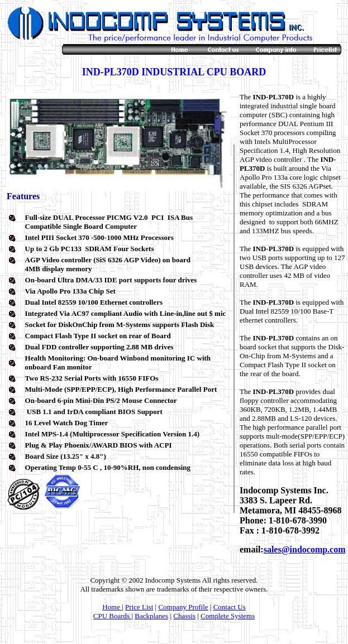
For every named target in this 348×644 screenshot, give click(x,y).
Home (111, 607)
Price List (139, 607)
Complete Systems (228, 616)
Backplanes (151, 616)
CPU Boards (113, 616)
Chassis (184, 616)
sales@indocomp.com (305, 549)
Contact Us (230, 607)
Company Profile (183, 607)
